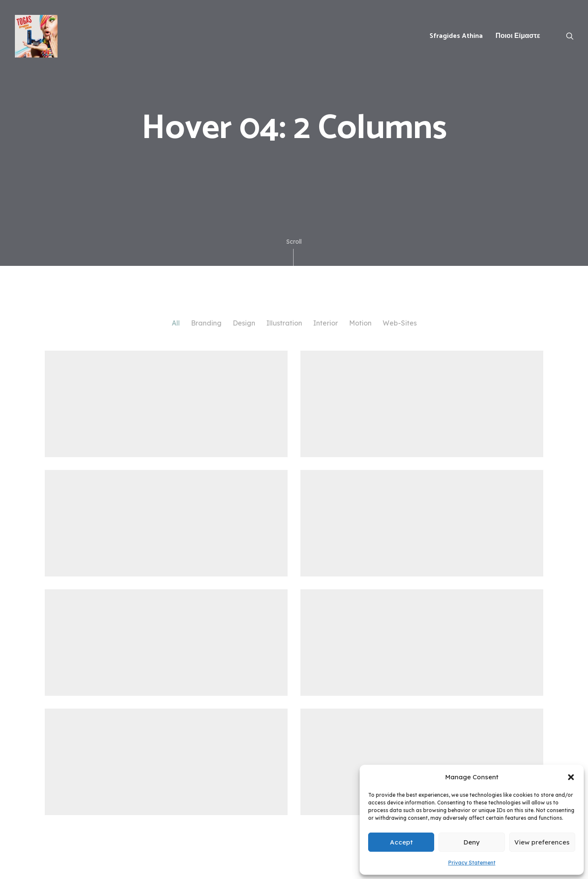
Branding (206, 323)
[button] (571, 777)
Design (244, 323)
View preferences (542, 842)
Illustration (284, 323)
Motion (360, 323)
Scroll (294, 252)
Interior (326, 323)
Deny (472, 842)
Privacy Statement (472, 863)
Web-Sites (400, 323)
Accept (401, 842)
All (176, 323)
